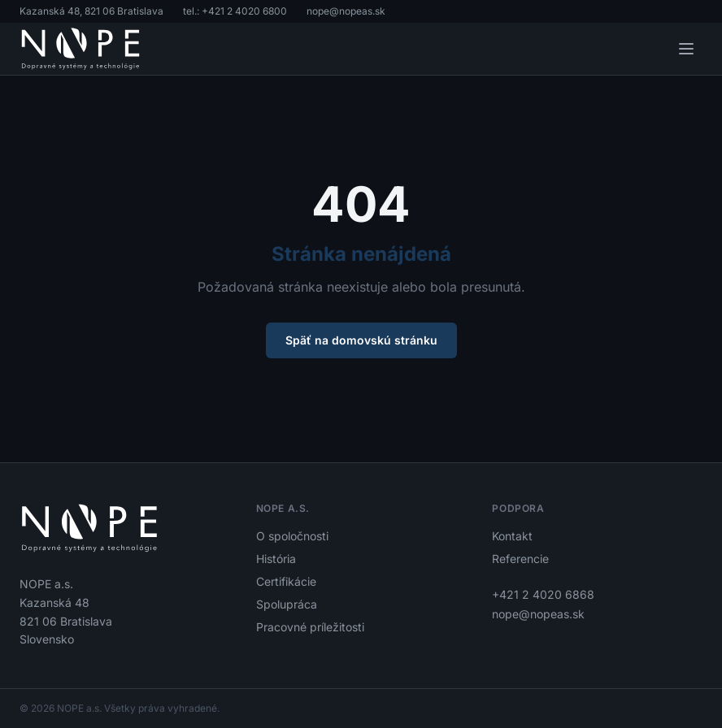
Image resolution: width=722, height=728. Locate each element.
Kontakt (512, 536)
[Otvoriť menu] (686, 49)
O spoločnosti (292, 536)
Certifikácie (286, 581)
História (276, 559)
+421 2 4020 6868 (543, 594)
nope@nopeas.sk (346, 11)
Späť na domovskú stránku (361, 340)
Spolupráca (287, 604)
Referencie (520, 559)
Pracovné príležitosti (310, 627)
